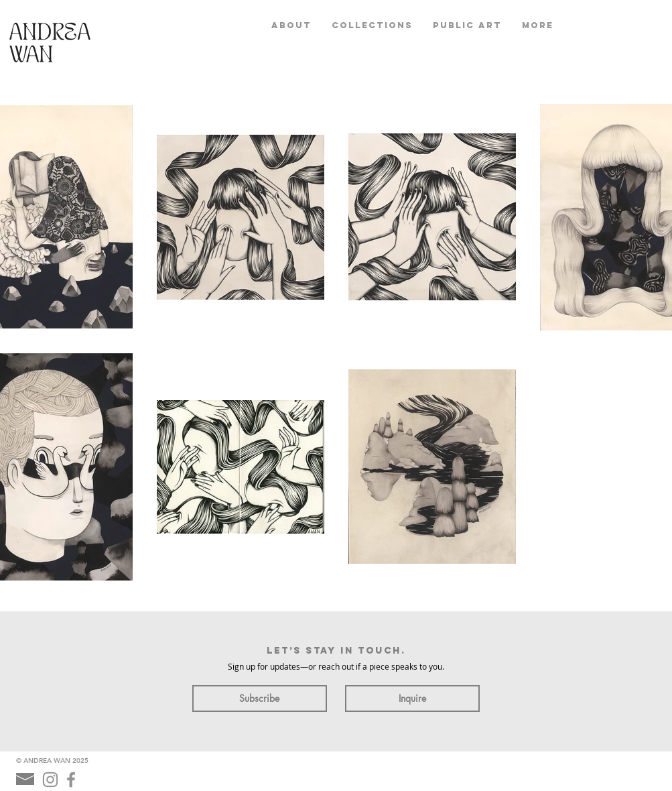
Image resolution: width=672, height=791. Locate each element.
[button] (372, 25)
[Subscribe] (260, 698)
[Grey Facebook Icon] (71, 780)
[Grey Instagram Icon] (50, 780)
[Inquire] (412, 698)
